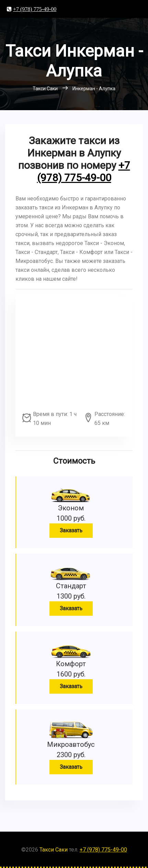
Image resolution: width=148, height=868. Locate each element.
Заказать (71, 530)
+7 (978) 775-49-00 (35, 9)
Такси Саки (54, 850)
